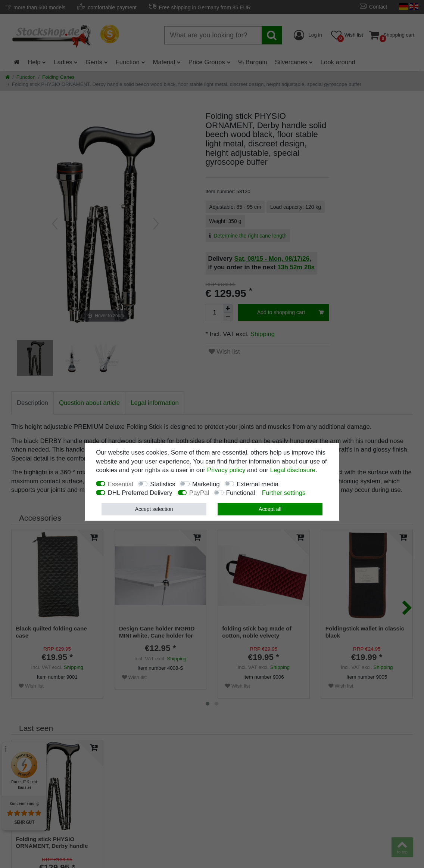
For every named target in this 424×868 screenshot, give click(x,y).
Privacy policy (226, 470)
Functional (241, 493)
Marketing (206, 484)
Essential (121, 484)
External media (258, 484)
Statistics (163, 484)
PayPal (199, 493)
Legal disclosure (293, 470)
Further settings (284, 493)
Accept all (270, 509)
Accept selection (154, 509)
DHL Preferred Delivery (140, 493)
